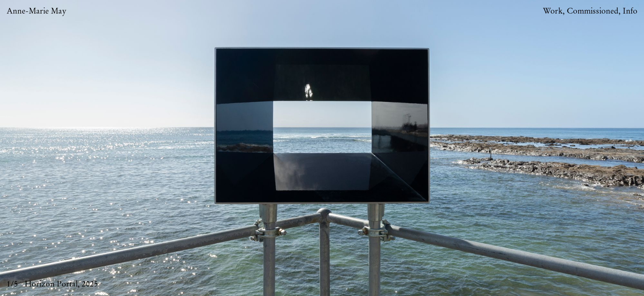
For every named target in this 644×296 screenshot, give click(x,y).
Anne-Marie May (37, 11)
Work (553, 11)
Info (630, 11)
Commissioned (593, 11)
